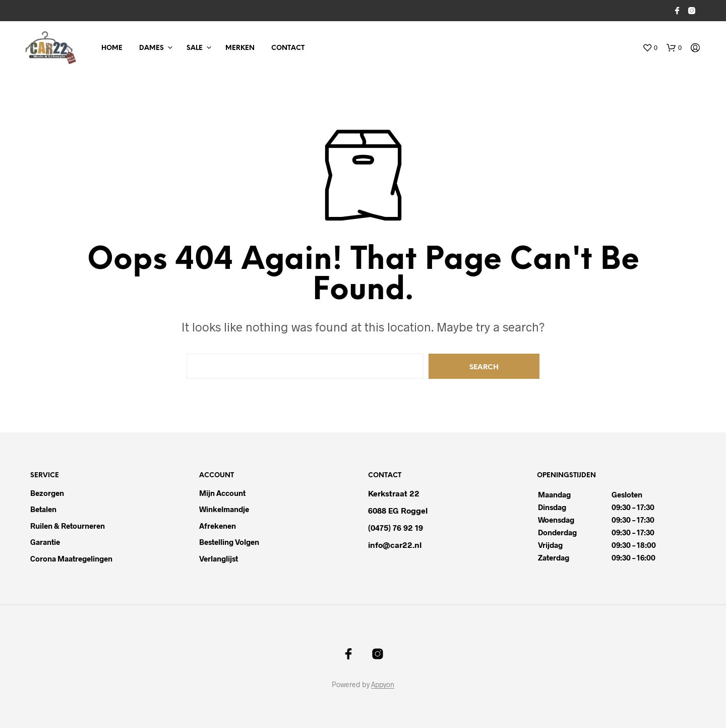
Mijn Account (222, 493)
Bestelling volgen (229, 542)
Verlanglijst (219, 558)
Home (112, 48)
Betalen (43, 509)
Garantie (45, 542)
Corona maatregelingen (71, 558)
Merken (240, 48)
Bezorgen (47, 493)
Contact (288, 48)
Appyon (383, 685)
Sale (195, 48)
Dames (152, 48)
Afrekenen (218, 526)
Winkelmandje (224, 509)
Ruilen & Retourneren (68, 526)
